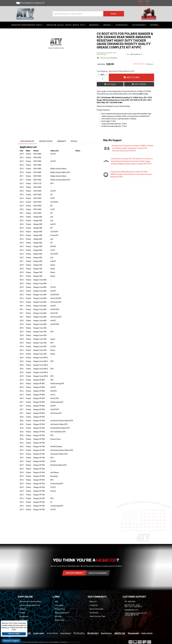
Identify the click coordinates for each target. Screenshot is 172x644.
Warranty (62, 141)
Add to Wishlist (140, 84)
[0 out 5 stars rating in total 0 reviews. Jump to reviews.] (143, 64)
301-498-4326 (130, 602)
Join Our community (74, 573)
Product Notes (46, 141)
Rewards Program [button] (11, 641)
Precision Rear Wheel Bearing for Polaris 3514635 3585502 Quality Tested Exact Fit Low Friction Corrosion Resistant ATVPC (131, 174)
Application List (27, 141)
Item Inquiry (111, 84)
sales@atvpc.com (131, 610)
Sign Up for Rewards (98, 573)
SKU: (128, 54)
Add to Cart (133, 77)
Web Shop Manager (74, 639)
